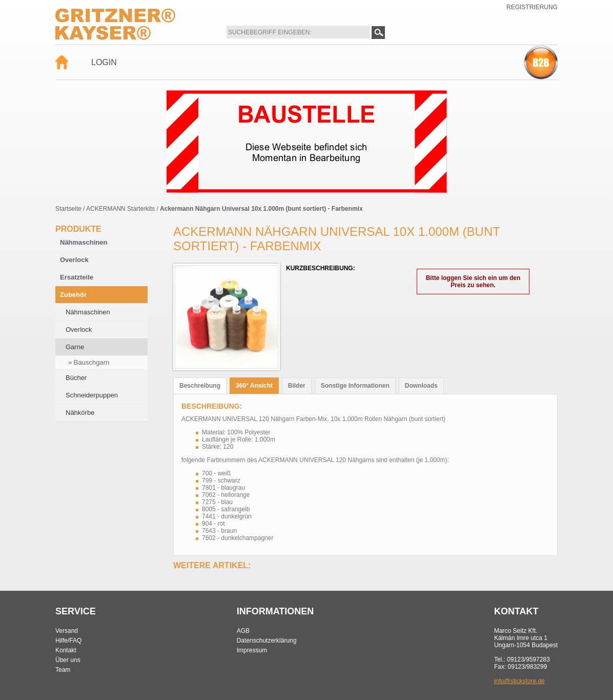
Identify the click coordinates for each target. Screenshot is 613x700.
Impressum (252, 650)
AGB (243, 631)
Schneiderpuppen (92, 395)
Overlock (74, 260)
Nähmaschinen (84, 242)
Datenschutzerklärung (267, 641)
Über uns (68, 660)
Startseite (68, 209)
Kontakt (66, 650)
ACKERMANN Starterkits (120, 209)
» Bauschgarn (89, 362)
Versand (67, 631)
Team (63, 670)
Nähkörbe (80, 413)
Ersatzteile (77, 277)
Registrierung (532, 7)
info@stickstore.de (519, 681)
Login (104, 62)
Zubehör (73, 295)
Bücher (76, 378)
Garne (75, 347)
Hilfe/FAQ (68, 641)
